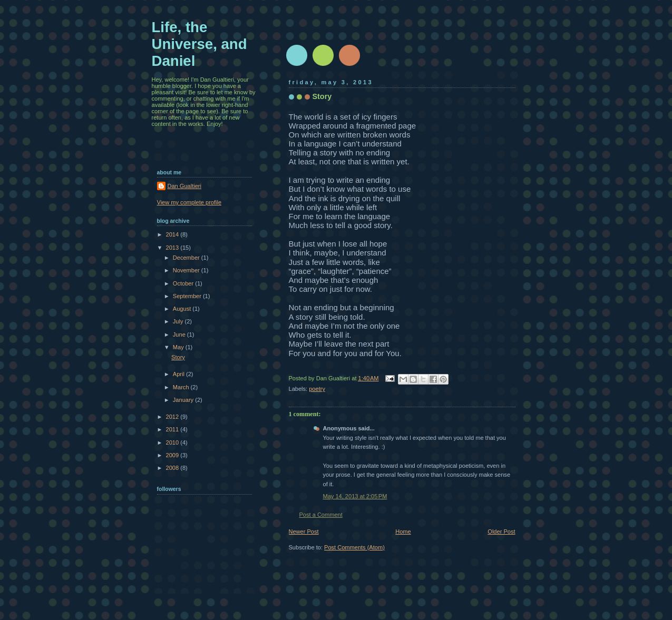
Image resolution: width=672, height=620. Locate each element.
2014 (173, 234)
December (187, 258)
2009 (173, 455)
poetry (317, 389)
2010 (173, 442)
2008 (173, 468)
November (187, 270)
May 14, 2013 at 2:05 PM (355, 496)
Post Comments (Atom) (354, 547)
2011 (173, 429)
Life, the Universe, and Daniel (199, 44)
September (188, 296)
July (179, 321)
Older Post (501, 532)
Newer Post (304, 532)
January (184, 400)
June (180, 334)
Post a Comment (321, 515)
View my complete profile (189, 202)
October (184, 283)
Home (403, 532)
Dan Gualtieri (184, 186)
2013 (173, 248)
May (179, 347)
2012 (173, 417)
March (182, 387)
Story (178, 357)
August (183, 309)
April (179, 374)
